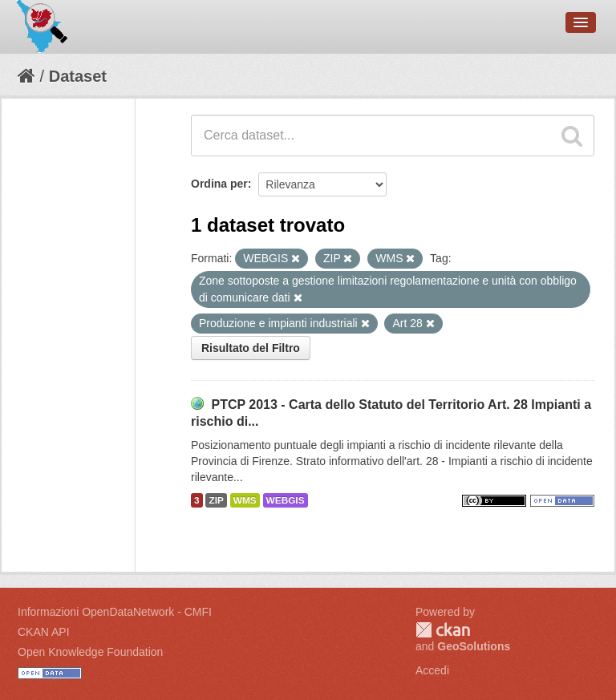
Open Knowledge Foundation (90, 652)
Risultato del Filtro (251, 348)
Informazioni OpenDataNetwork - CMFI (115, 612)
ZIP (216, 500)
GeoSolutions (474, 646)
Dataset (78, 76)
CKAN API (44, 632)
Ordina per (219, 184)
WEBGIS (286, 500)
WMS (245, 500)
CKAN (443, 630)
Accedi (432, 670)
